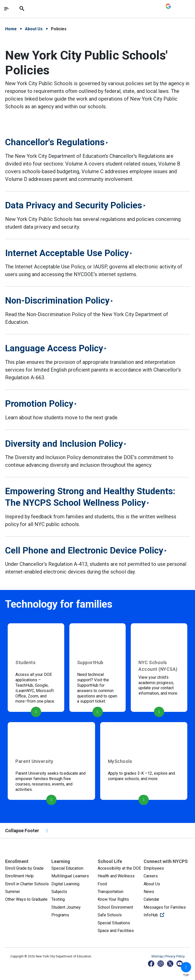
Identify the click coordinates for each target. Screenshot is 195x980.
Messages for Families (165, 907)
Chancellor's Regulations (55, 142)
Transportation (110, 892)
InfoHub (167, 915)
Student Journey (66, 907)
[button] (186, 967)
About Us (34, 29)
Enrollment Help (19, 876)
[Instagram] (161, 963)
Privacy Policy (175, 956)
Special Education (67, 868)
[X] (170, 963)
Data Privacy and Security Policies (74, 205)
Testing (58, 899)
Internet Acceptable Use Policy (67, 253)
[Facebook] (151, 963)
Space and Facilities (116, 931)
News (149, 892)
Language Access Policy (54, 348)
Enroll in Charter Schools (27, 884)
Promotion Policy (39, 404)
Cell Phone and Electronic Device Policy (84, 550)
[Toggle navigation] (6, 9)
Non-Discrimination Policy (57, 300)
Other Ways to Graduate (26, 899)
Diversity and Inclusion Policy (64, 444)
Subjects (59, 892)
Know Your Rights (113, 899)
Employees (154, 868)
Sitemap (157, 956)
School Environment (115, 907)
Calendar (151, 899)
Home (11, 29)
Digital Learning (65, 884)
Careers (151, 876)
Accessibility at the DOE (119, 868)
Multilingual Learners (70, 876)
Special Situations (114, 923)
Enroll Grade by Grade (24, 868)
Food (102, 884)
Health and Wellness (116, 876)
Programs (60, 915)
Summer (13, 892)
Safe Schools (110, 915)
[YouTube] (180, 963)
